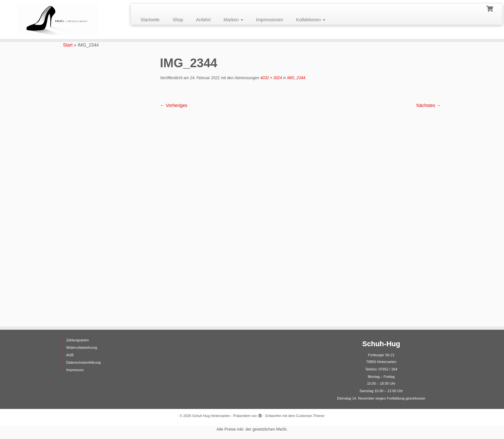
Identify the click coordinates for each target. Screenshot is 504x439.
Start (68, 45)
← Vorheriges (174, 105)
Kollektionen (311, 20)
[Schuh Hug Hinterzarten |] (58, 19)
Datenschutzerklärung (84, 362)
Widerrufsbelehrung (82, 348)
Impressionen (270, 20)
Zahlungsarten (78, 340)
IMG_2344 (295, 78)
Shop (178, 20)
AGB (70, 355)
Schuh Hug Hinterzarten (211, 416)
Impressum (75, 370)
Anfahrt (203, 20)
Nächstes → (429, 105)
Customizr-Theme (310, 416)
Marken (233, 20)
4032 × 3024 (270, 78)
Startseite (150, 20)
